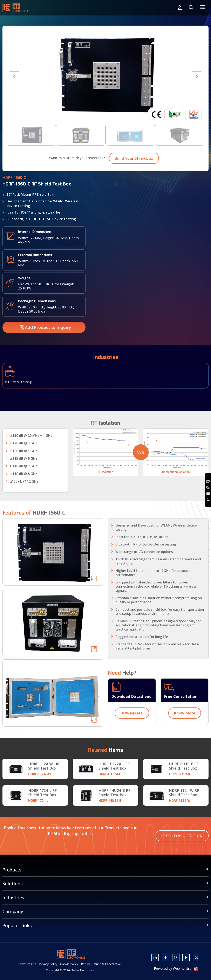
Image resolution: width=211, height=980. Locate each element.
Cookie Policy (69, 964)
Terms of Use (27, 964)
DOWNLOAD (132, 733)
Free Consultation (182, 836)
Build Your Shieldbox (134, 178)
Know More (185, 733)
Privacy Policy (48, 964)
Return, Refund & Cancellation (101, 964)
